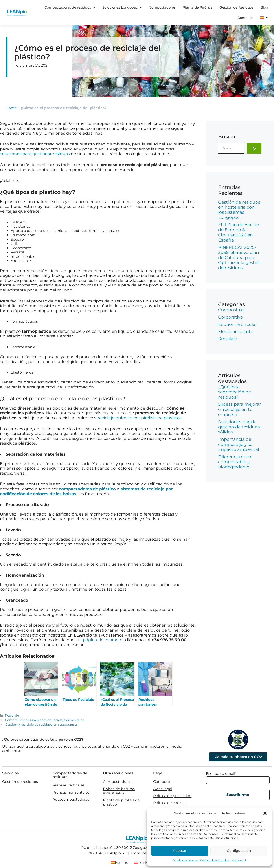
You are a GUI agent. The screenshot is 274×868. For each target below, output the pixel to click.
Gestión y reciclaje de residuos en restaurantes (41, 725)
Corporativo (231, 317)
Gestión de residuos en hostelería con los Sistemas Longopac (239, 210)
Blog (264, 7)
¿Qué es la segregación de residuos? (235, 392)
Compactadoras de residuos (70, 8)
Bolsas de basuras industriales (119, 791)
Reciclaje (12, 716)
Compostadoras (117, 782)
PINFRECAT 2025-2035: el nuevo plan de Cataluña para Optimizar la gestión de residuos (240, 258)
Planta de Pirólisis (197, 7)
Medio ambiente (236, 332)
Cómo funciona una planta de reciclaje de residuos (45, 720)
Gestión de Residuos (236, 7)
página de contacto (103, 640)
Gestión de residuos (20, 782)
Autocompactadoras (71, 799)
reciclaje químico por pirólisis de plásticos (140, 418)
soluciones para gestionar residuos (35, 154)
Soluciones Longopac (122, 8)
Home (11, 108)
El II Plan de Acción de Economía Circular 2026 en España (239, 232)
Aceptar (180, 851)
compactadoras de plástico (87, 489)
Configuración (239, 851)
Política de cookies (185, 860)
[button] (265, 813)
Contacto (245, 18)
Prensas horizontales (71, 792)
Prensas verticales (69, 785)
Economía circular (238, 324)
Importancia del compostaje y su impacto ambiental (239, 444)
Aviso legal (239, 860)
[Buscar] (254, 148)
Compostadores (162, 7)
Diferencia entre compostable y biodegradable (235, 462)
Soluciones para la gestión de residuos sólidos (239, 427)
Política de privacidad (215, 860)
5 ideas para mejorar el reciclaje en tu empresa (240, 409)
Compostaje (231, 310)
